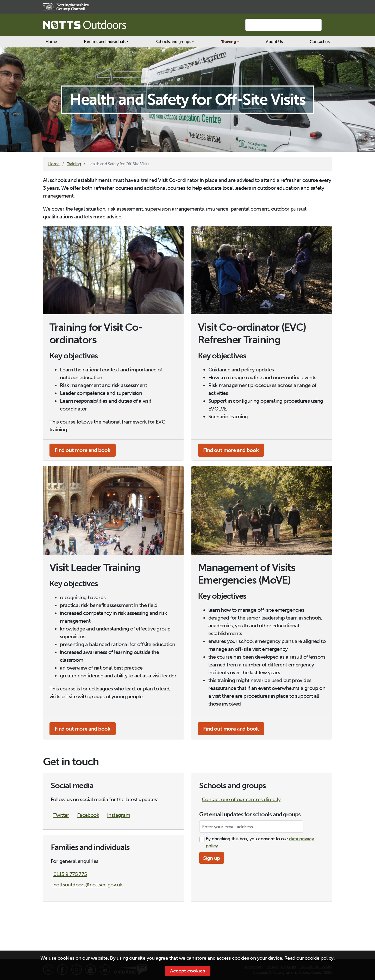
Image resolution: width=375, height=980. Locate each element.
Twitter (61, 815)
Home (51, 42)
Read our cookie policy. (310, 958)
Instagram (119, 815)
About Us (274, 42)
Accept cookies (188, 971)
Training (74, 164)
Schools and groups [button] (173, 42)
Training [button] (229, 42)
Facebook (88, 815)
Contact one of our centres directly (241, 799)
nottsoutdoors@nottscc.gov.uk (88, 885)
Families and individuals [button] (105, 42)
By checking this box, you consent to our (260, 842)
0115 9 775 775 (70, 874)
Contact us (320, 42)
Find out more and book (83, 450)
